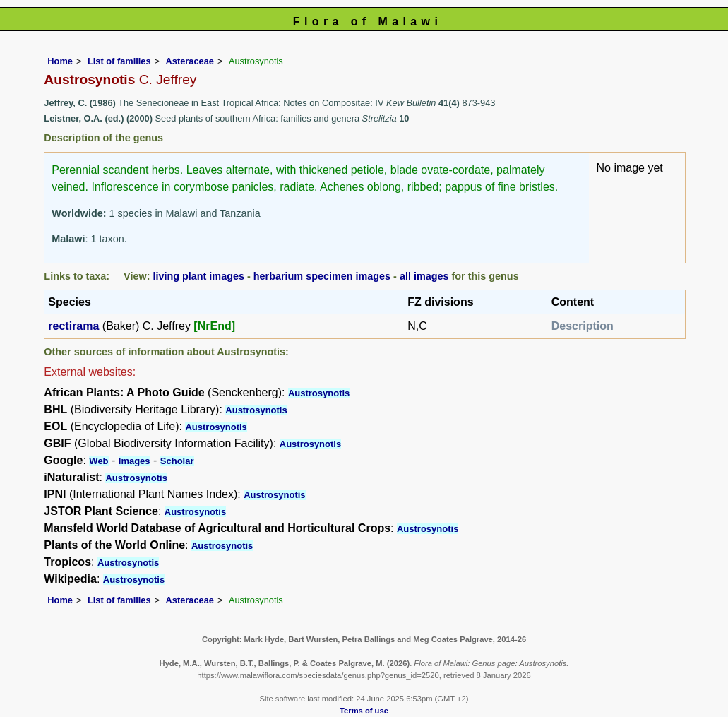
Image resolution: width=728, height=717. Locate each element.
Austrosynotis (319, 393)
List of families (119, 61)
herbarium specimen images (322, 276)
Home (60, 61)
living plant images (198, 276)
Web (99, 461)
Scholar (177, 461)
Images (135, 461)
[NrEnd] (214, 326)
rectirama (73, 326)
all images (424, 276)
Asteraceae (190, 61)
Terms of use (364, 711)
